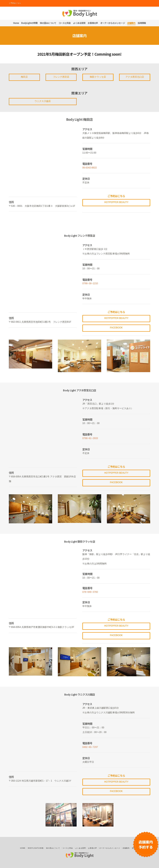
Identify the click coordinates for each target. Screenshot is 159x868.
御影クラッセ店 (98, 77)
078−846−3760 (90, 592)
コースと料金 (68, 848)
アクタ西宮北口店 (135, 77)
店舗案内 (126, 848)
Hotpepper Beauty (116, 202)
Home (23, 848)
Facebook (116, 328)
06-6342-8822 (90, 168)
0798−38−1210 (90, 283)
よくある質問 (81, 848)
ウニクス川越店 (43, 101)
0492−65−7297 (90, 747)
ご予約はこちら (15, 3)
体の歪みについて (53, 848)
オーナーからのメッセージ (110, 848)
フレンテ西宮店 (61, 77)
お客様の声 (93, 848)
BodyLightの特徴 (36, 848)
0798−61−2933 (90, 438)
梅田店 (24, 77)
